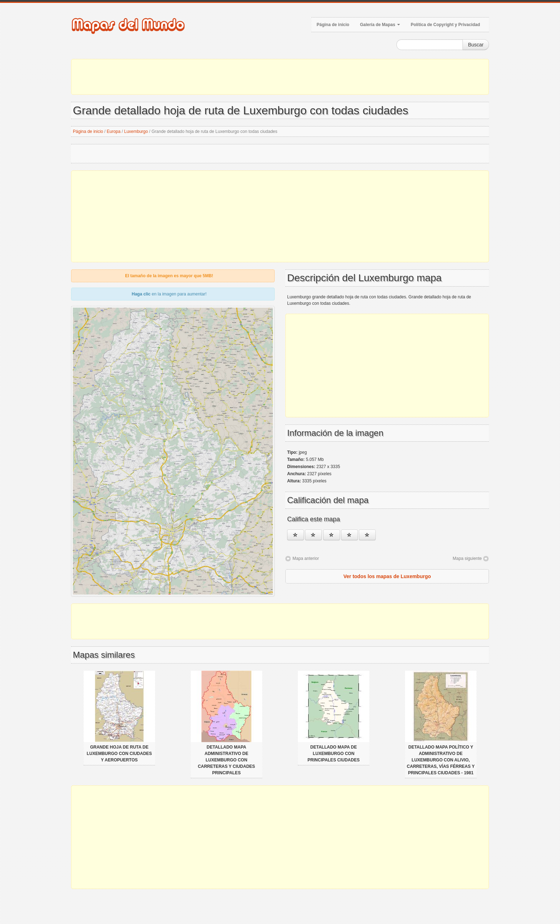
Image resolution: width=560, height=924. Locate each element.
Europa (114, 131)
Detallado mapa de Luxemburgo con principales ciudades (334, 754)
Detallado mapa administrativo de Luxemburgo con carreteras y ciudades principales (226, 760)
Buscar (476, 45)
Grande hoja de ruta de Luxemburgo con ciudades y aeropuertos (119, 754)
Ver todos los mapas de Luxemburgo (387, 576)
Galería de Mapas (380, 25)
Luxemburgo (136, 131)
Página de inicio (333, 25)
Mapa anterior (306, 558)
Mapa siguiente (467, 558)
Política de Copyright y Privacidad (445, 25)
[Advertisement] (280, 77)
